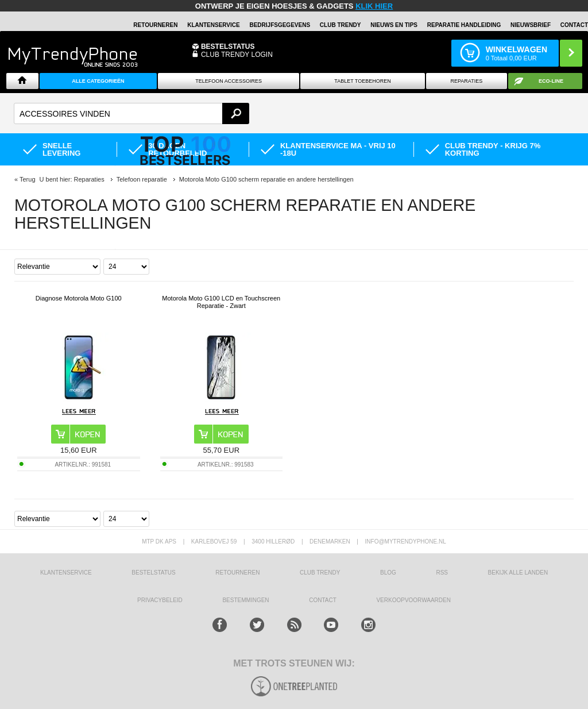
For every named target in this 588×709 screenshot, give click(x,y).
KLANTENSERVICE (214, 25)
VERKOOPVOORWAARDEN (413, 600)
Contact (574, 25)
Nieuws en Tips (394, 25)
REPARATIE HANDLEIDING (464, 25)
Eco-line (551, 81)
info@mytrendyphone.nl (406, 542)
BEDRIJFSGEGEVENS (280, 25)
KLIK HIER (374, 6)
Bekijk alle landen (518, 573)
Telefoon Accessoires (229, 81)
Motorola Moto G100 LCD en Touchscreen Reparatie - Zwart (221, 302)
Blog (388, 573)
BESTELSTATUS (228, 47)
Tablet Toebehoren (362, 81)
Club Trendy (341, 25)
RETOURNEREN (155, 25)
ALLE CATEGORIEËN (98, 81)
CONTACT (323, 600)
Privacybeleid (160, 600)
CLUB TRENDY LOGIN (237, 55)
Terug (28, 179)
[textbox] (131, 113)
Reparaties (467, 81)
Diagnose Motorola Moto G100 (79, 298)
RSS (442, 573)
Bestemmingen (245, 600)
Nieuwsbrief (531, 25)
